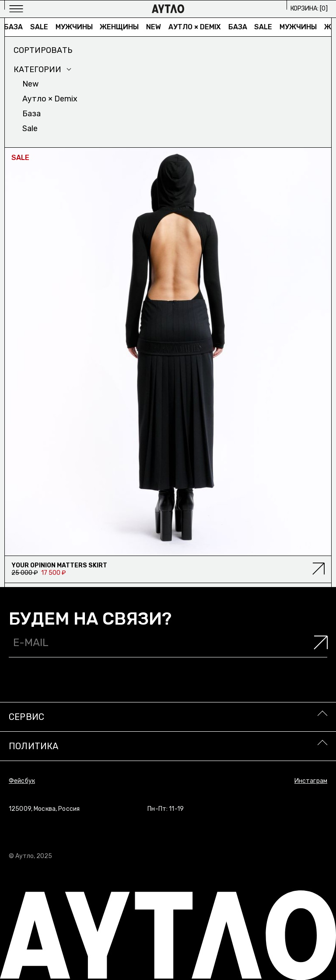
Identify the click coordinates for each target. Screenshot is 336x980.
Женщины (121, 27)
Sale (41, 27)
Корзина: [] (309, 9)
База (16, 27)
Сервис (26, 717)
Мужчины (76, 27)
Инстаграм (311, 781)
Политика (34, 746)
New (156, 27)
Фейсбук (22, 781)
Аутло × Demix (197, 27)
